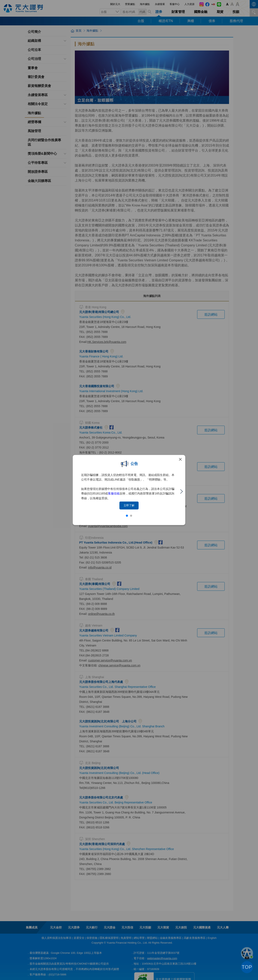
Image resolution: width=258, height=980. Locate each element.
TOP (247, 967)
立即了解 (129, 505)
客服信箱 (114, 493)
